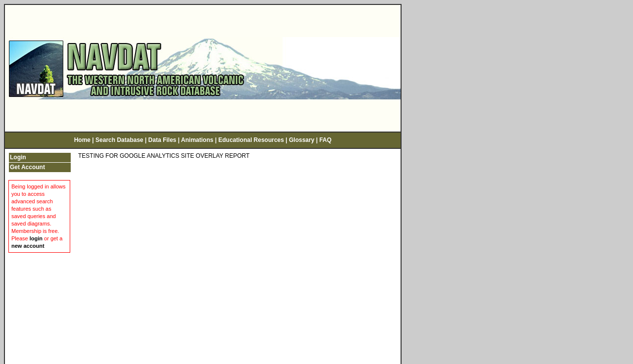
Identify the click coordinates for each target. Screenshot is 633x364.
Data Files (162, 137)
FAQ (326, 137)
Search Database (119, 137)
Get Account (27, 164)
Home (82, 137)
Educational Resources (251, 137)
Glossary (301, 137)
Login (18, 154)
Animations (197, 137)
